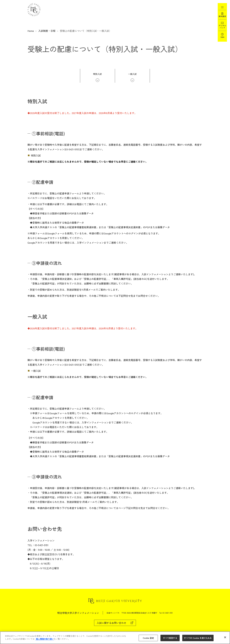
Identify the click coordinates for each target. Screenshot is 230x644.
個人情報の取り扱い (45, 639)
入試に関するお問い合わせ (111, 623)
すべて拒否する (170, 638)
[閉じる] (225, 637)
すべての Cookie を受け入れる (198, 638)
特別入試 (97, 74)
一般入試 (132, 74)
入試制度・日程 (47, 31)
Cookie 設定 (148, 638)
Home (31, 31)
